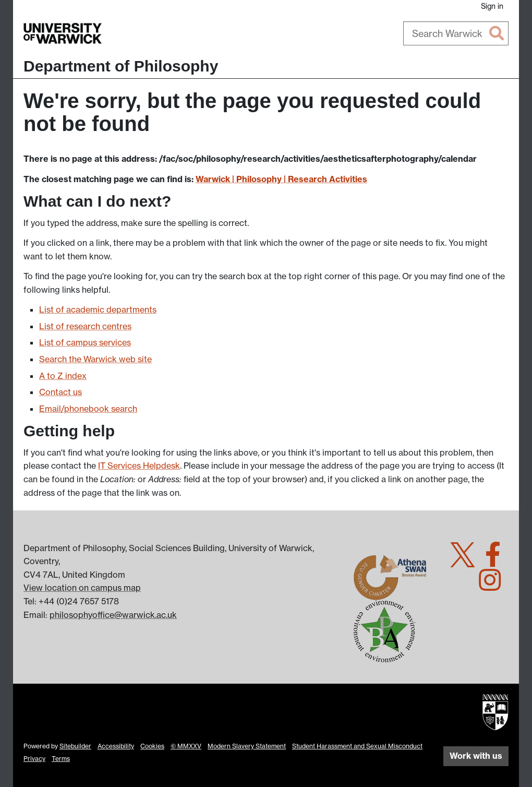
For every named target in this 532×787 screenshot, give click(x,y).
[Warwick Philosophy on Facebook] (497, 561)
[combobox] (456, 33)
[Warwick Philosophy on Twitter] (467, 561)
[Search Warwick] (456, 33)
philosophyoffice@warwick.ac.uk (113, 615)
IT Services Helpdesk (139, 466)
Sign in (492, 6)
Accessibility (116, 746)
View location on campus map (82, 588)
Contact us (61, 392)
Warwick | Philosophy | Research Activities (281, 179)
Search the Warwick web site (95, 359)
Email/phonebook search (88, 409)
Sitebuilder (75, 746)
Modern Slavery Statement (247, 746)
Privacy (34, 759)
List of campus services (85, 342)
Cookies (152, 746)
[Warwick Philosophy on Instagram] (494, 586)
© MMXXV (186, 746)
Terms (61, 759)
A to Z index (63, 376)
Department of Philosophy (121, 66)
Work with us (476, 756)
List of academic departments (98, 309)
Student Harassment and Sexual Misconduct (357, 746)
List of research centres (85, 326)
